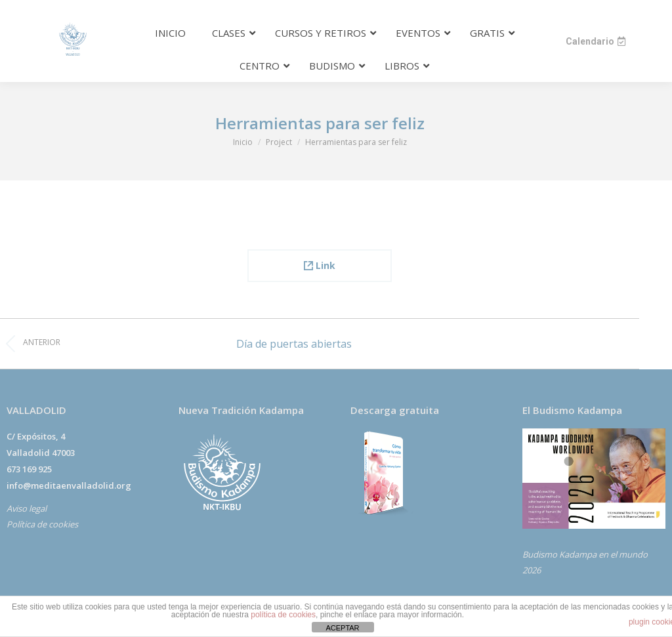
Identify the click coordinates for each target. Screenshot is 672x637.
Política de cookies (42, 524)
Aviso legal (27, 508)
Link (320, 265)
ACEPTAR (342, 628)
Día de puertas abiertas (294, 344)
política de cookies (283, 615)
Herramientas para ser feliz (320, 123)
